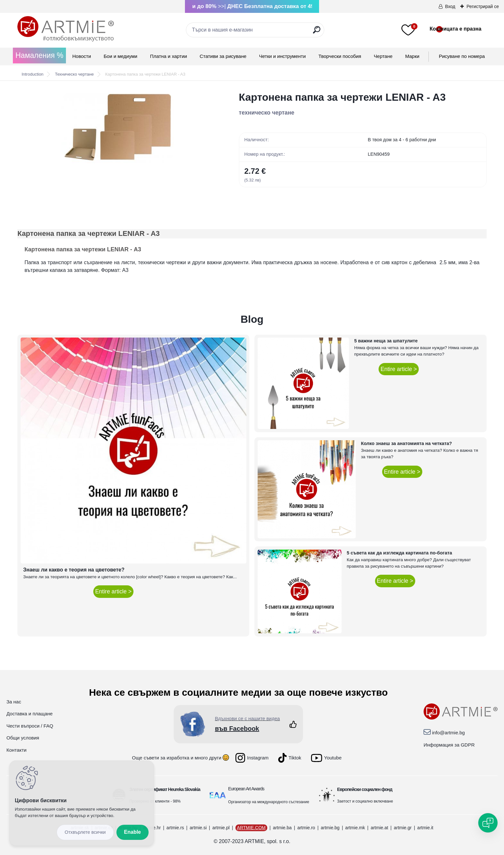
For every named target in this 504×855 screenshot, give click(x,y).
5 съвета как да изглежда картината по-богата (399, 553)
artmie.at (379, 828)
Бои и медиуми (120, 56)
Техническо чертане (74, 74)
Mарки (412, 56)
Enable (133, 832)
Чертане (383, 56)
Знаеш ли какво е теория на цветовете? (74, 570)
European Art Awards (246, 789)
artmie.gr (403, 828)
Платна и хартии (168, 56)
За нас (14, 702)
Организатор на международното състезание (269, 802)
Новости (82, 56)
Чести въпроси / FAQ (30, 726)
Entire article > (113, 591)
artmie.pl (221, 828)
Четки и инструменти (282, 56)
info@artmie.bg (448, 733)
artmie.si (198, 828)
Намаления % (39, 55)
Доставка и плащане (30, 714)
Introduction (32, 74)
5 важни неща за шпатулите (386, 341)
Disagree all (85, 832)
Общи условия (23, 738)
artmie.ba (282, 828)
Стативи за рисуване (223, 56)
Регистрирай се (483, 6)
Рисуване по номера (462, 56)
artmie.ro (306, 828)
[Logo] (66, 29)
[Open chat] (488, 823)
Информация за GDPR (449, 745)
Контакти (16, 750)
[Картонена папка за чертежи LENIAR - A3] (118, 127)
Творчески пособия (340, 56)
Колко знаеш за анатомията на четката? (406, 443)
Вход (450, 6)
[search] (317, 32)
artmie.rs (175, 828)
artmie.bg (330, 828)
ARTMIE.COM (251, 828)
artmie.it (425, 828)
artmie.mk (355, 828)
